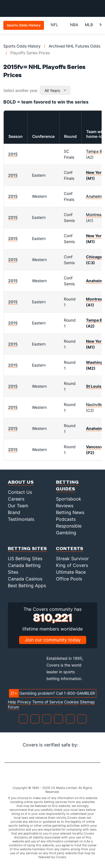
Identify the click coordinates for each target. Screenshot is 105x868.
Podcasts (66, 519)
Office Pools (69, 579)
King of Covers (72, 565)
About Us (21, 482)
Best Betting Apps (27, 586)
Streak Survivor (72, 559)
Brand (14, 512)
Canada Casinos (25, 579)
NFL (57, 25)
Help (12, 702)
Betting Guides (67, 485)
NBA (74, 25)
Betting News (70, 512)
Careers (16, 499)
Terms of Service (48, 702)
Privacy (24, 702)
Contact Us (20, 492)
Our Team (18, 506)
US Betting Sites (25, 559)
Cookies (71, 702)
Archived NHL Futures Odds (74, 46)
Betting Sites (27, 548)
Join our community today (53, 640)
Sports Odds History (22, 46)
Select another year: (21, 91)
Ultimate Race (71, 572)
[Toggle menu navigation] (98, 8)
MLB (89, 25)
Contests (70, 548)
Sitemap (87, 702)
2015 (13, 154)
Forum (13, 707)
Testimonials (21, 519)
